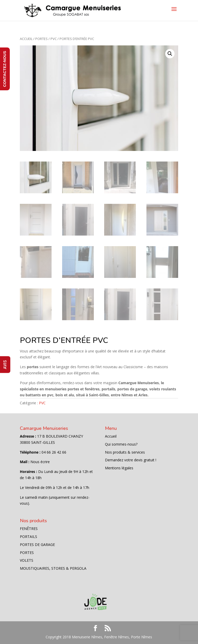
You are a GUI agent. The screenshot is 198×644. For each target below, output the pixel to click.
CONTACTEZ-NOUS (5, 69)
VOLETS (27, 560)
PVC (54, 39)
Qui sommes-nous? (121, 444)
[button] (170, 54)
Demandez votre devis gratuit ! (131, 460)
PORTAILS (28, 537)
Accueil (26, 39)
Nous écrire (40, 462)
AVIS (5, 365)
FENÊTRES (29, 529)
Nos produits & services (125, 452)
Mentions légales (119, 468)
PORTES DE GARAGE (37, 545)
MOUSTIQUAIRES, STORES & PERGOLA (53, 568)
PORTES (42, 39)
